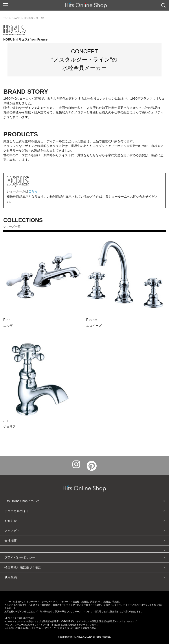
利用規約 (11, 577)
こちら (33, 191)
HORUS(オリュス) (34, 18)
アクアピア (12, 531)
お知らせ (11, 521)
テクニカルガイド (17, 511)
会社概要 (11, 541)
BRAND (16, 18)
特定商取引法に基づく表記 (23, 567)
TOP (6, 18)
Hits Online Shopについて (22, 501)
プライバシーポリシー (20, 557)
